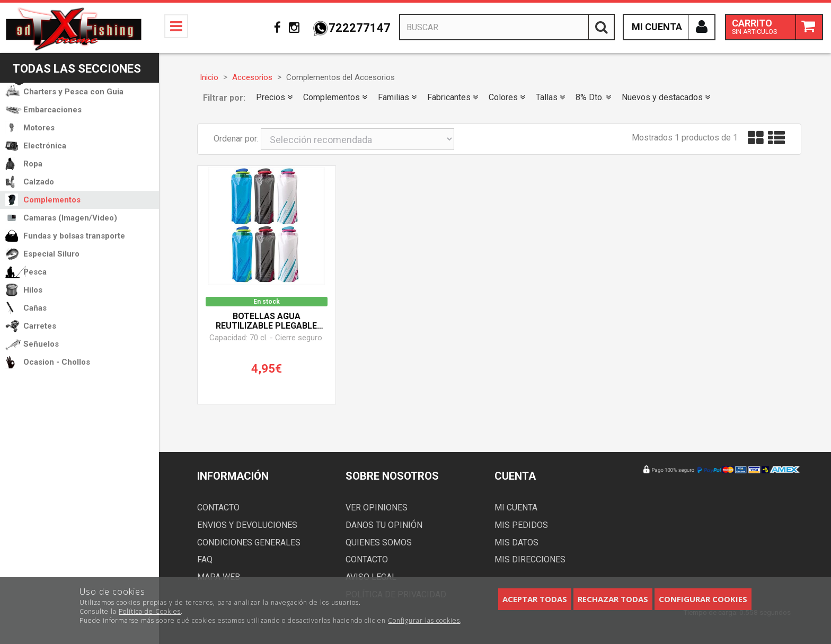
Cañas (35, 308)
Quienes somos (379, 542)
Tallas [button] (550, 97)
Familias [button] (397, 97)
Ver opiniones (377, 508)
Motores (39, 128)
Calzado (39, 182)
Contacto (218, 508)
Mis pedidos (521, 525)
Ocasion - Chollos (57, 362)
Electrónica (45, 146)
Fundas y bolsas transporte (74, 236)
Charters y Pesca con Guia (73, 92)
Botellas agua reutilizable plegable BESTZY (266, 321)
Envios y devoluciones (247, 525)
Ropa (33, 164)
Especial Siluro (51, 254)
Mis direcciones (530, 559)
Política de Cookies (150, 611)
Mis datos (516, 542)
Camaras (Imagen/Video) (70, 218)
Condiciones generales (249, 542)
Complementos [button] (335, 97)
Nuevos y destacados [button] (666, 97)
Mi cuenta (516, 508)
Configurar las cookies (424, 620)
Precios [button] (274, 97)
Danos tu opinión (384, 525)
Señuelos (41, 344)
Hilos (33, 290)
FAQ (205, 559)
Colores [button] (507, 97)
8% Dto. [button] (593, 97)
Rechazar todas (613, 599)
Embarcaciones (52, 110)
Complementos (52, 200)
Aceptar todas (535, 599)
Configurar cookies (703, 599)
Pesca (35, 272)
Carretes (40, 326)
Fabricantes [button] (453, 97)
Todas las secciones (77, 69)
